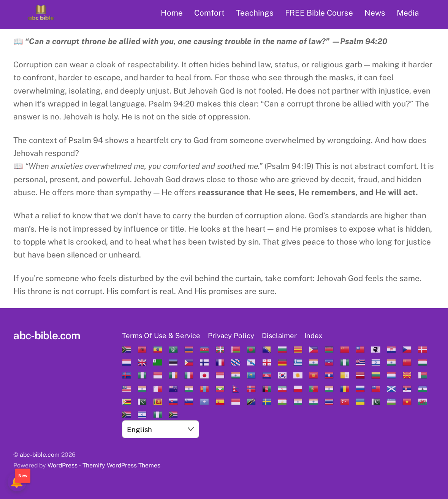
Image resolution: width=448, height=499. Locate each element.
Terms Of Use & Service (161, 335)
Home (172, 13)
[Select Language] (161, 429)
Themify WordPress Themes (121, 465)
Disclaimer (279, 335)
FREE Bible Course (319, 13)
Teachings (255, 13)
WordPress (63, 465)
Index (313, 335)
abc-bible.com (40, 455)
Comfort (209, 13)
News (375, 13)
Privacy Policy (231, 335)
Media (408, 13)
